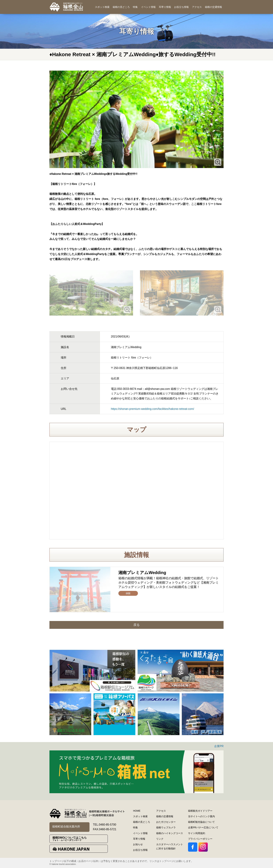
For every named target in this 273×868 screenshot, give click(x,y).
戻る (136, 625)
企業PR (219, 746)
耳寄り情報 (165, 7)
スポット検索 (102, 7)
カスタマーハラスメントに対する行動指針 (170, 846)
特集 (135, 7)
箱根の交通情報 (213, 7)
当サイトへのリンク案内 (201, 816)
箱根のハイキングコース (170, 833)
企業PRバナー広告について (203, 827)
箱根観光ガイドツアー (200, 811)
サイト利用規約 (197, 833)
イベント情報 (148, 7)
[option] (92, 671)
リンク (160, 839)
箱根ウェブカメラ (166, 827)
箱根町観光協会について (201, 822)
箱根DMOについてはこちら (80, 839)
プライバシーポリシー (200, 839)
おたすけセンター (166, 822)
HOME (137, 811)
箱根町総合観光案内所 (66, 827)
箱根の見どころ (121, 7)
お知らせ (138, 844)
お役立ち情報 (181, 7)
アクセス (197, 7)
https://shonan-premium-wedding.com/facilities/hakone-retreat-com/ (153, 409)
